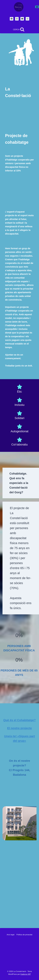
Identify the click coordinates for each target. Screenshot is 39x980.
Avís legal (11, 935)
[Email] (22, 19)
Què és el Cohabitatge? (19, 720)
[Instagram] (17, 19)
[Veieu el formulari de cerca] (19, 30)
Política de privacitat (24, 935)
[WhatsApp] (27, 19)
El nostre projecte (19, 728)
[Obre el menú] (37, 7)
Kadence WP (26, 974)
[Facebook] (12, 19)
